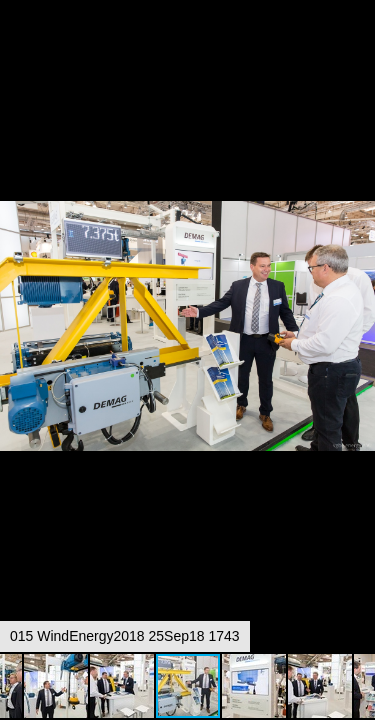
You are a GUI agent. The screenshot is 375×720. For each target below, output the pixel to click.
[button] (357, 52)
